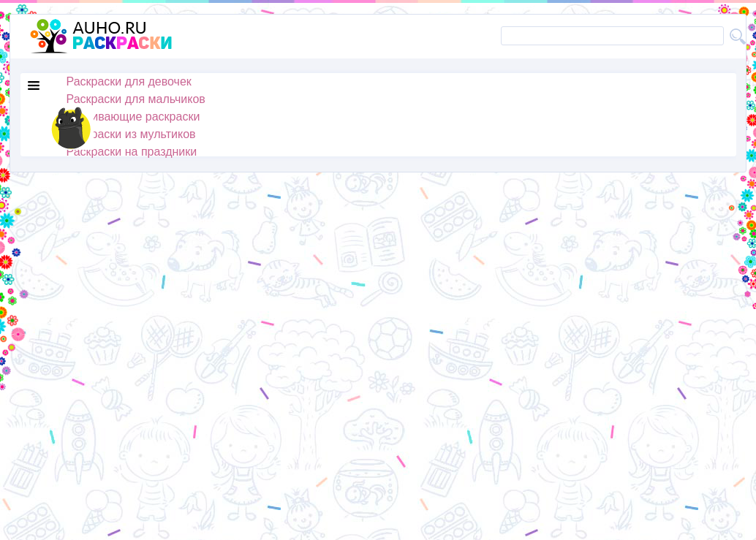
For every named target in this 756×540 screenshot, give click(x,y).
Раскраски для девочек (129, 81)
